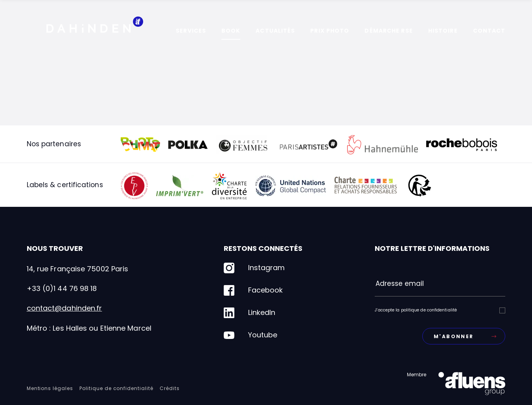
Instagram (254, 268)
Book (231, 31)
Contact (489, 31)
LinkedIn (249, 313)
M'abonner (465, 336)
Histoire (443, 31)
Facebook (253, 290)
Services (191, 31)
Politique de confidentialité (116, 388)
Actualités (275, 31)
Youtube (250, 335)
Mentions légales (50, 388)
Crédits (170, 388)
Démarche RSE (388, 31)
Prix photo (330, 31)
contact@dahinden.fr (64, 308)
